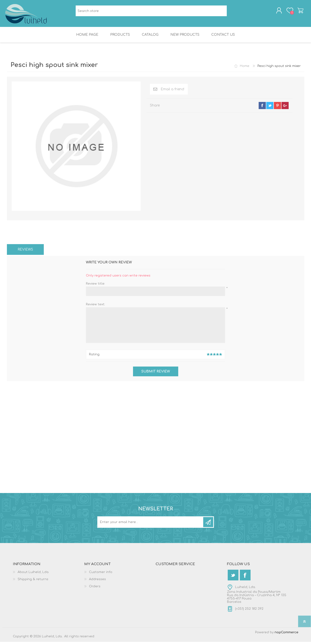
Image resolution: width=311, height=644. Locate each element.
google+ (285, 108)
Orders (95, 589)
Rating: (94, 357)
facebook (262, 108)
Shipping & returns (33, 581)
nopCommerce (286, 634)
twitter (270, 108)
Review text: (95, 307)
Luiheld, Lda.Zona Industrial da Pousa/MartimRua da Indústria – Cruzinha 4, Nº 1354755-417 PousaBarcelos (257, 597)
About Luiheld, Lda (33, 574)
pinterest (277, 108)
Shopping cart (299, 12)
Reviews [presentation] (25, 252)
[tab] (25, 252)
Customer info (101, 574)
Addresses (97, 581)
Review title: (95, 286)
